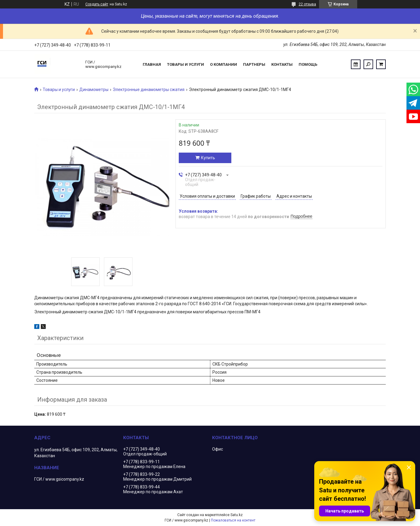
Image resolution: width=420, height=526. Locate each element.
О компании (224, 64)
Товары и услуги (186, 64)
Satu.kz (237, 515)
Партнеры (254, 64)
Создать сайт (97, 4)
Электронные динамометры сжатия (149, 90)
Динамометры (94, 90)
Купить (208, 158)
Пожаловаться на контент (233, 520)
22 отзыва (307, 4)
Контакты (282, 64)
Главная (152, 64)
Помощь (308, 64)
